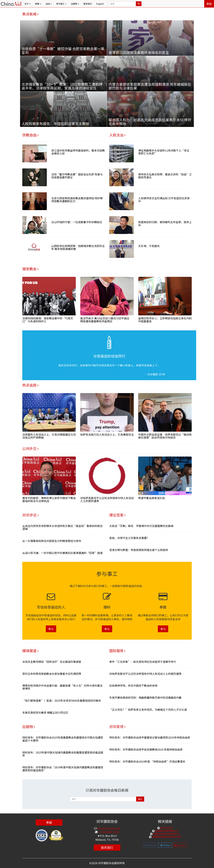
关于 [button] (28, 4)
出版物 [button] (75, 4)
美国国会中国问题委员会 (166, 831)
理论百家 (117, 515)
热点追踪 (30, 385)
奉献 (209, 4)
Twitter (165, 845)
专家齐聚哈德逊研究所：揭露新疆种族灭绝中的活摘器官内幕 (145, 697)
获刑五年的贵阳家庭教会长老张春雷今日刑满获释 (52, 674)
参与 (51, 629)
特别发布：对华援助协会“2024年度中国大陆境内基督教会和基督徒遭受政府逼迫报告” (63, 769)
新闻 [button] (38, 4)
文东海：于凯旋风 (149, 246)
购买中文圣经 (166, 828)
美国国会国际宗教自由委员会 (166, 834)
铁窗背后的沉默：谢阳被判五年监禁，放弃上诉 (165, 223)
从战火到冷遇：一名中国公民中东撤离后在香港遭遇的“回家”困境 (62, 553)
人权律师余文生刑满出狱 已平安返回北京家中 (164, 200)
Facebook (151, 845)
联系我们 (88, 4)
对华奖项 (117, 726)
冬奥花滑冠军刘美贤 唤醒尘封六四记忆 (45, 712)
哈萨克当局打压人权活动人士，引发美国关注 (107, 434)
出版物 (29, 726)
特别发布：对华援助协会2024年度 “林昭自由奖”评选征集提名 (147, 761)
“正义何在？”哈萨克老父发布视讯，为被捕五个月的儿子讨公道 (148, 709)
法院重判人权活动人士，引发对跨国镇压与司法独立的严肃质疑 (49, 436)
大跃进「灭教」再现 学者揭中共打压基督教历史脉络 (141, 526)
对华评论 (30, 515)
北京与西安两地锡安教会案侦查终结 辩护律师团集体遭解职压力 (77, 200)
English (100, 4)
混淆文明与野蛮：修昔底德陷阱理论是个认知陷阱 (139, 550)
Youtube (180, 845)
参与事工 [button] (61, 4)
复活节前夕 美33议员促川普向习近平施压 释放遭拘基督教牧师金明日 (106, 320)
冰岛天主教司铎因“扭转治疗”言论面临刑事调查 (52, 662)
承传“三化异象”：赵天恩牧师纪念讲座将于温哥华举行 (143, 662)
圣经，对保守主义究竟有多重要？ (129, 538)
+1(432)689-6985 (108, 832)
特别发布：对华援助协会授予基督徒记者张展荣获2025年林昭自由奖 (150, 737)
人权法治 (117, 135)
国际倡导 (117, 651)
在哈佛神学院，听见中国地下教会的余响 (133, 685)
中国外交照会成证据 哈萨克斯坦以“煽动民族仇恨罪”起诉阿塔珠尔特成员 (165, 436)
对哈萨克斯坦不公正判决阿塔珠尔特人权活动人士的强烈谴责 (107, 499)
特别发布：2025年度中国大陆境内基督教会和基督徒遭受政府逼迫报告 (63, 754)
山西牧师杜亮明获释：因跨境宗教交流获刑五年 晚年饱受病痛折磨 (78, 247)
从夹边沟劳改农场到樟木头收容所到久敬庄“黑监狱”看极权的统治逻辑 (62, 527)
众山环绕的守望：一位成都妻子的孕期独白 (77, 222)
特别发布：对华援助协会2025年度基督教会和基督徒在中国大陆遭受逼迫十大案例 (63, 739)
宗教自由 (30, 135)
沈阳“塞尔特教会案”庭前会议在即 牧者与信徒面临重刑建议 (77, 176)
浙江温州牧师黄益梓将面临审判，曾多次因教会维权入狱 (78, 152)
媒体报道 (30, 651)
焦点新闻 (30, 14)
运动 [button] (49, 4)
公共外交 (30, 448)
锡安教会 (30, 269)
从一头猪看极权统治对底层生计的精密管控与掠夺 (52, 541)
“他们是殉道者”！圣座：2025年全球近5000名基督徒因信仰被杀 (62, 700)
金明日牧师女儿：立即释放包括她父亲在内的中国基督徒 (165, 320)
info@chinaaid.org (108, 828)
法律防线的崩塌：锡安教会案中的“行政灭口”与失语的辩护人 (48, 320)
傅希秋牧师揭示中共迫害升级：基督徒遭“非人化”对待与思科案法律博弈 (62, 687)
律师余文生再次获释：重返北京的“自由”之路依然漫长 (165, 176)
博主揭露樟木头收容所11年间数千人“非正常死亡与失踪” (164, 152)
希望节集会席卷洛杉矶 (152, 498)
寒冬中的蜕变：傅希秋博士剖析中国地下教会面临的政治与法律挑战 (49, 499)
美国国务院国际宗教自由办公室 (166, 837)
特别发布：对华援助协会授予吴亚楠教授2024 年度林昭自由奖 (146, 749)
